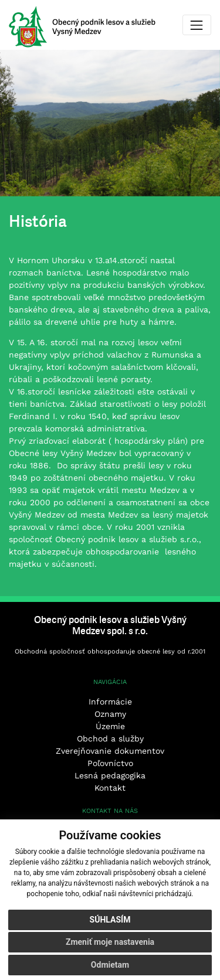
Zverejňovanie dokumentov (110, 751)
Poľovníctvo (110, 763)
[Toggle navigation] (197, 25)
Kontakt (110, 788)
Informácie (110, 702)
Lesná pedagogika (110, 775)
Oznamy (110, 714)
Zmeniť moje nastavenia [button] (110, 942)
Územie (110, 726)
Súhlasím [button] (110, 920)
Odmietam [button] (110, 965)
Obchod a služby (110, 739)
